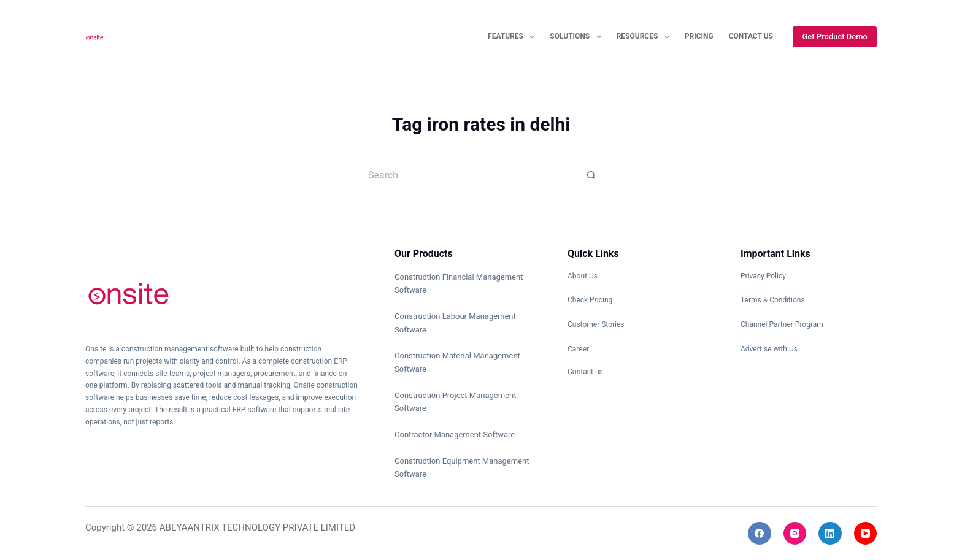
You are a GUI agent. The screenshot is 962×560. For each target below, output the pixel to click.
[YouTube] (866, 534)
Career (578, 349)
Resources (645, 37)
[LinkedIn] (830, 534)
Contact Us (751, 36)
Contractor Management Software (455, 435)
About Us (583, 276)
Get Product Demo (835, 36)
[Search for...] (469, 175)
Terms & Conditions (773, 300)
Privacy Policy (763, 276)
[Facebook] (760, 534)
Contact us (585, 372)
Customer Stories (596, 324)
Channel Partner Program (782, 324)
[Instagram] (795, 534)
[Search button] (591, 175)
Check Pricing (590, 300)
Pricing (699, 36)
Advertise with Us (769, 349)
